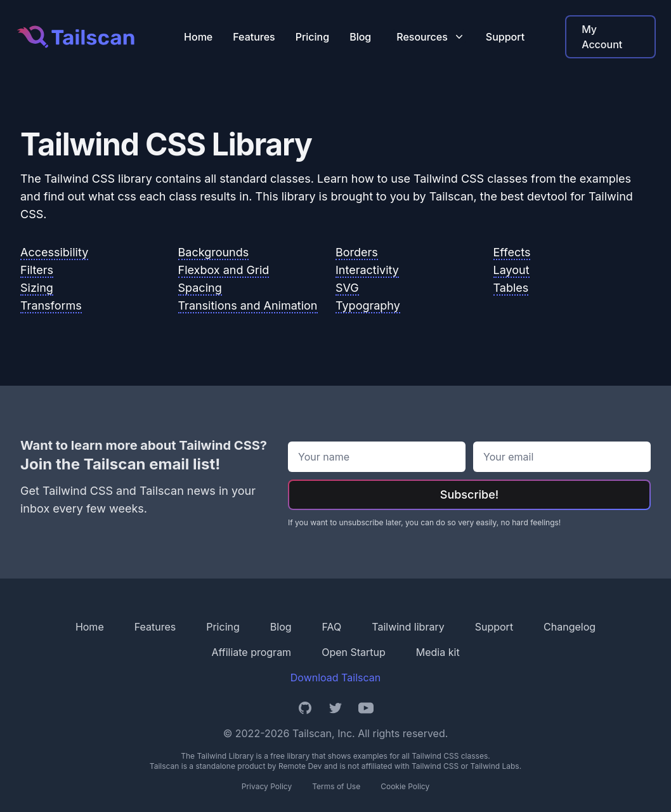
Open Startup (354, 652)
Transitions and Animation (248, 305)
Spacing (200, 288)
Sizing (37, 288)
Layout (511, 270)
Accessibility (54, 252)
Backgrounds (214, 252)
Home (198, 37)
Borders (357, 252)
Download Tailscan (335, 678)
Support (505, 37)
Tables (511, 288)
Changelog (570, 627)
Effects (512, 252)
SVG (347, 288)
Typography (368, 305)
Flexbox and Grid (224, 270)
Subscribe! (469, 494)
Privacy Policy (267, 786)
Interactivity (367, 270)
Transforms (51, 305)
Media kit (438, 652)
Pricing (312, 37)
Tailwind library (408, 627)
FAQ (332, 627)
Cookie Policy (405, 786)
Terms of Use (336, 786)
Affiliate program (251, 652)
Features (254, 37)
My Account (602, 37)
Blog (360, 37)
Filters (37, 270)
